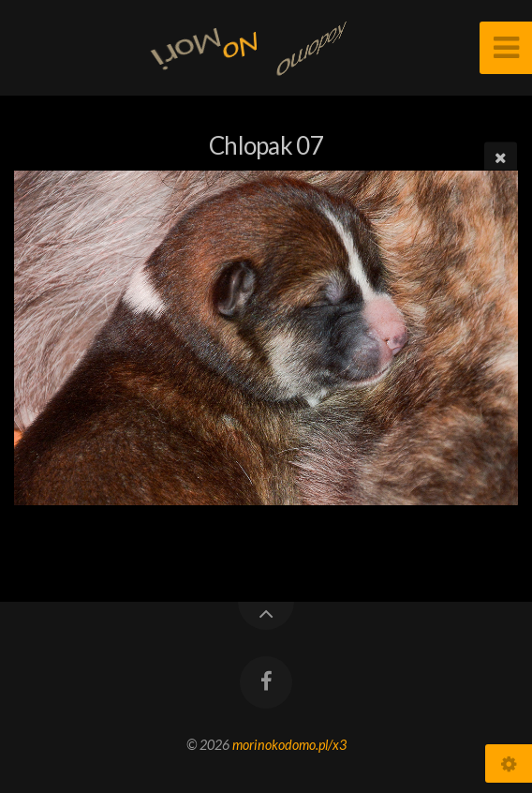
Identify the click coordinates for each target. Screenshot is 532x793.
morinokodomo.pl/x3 (289, 745)
